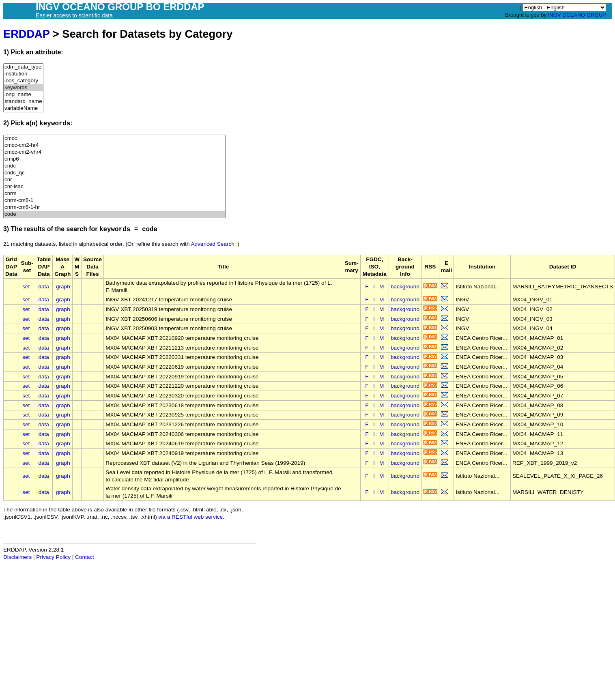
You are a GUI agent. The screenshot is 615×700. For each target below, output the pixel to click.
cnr (114, 180)
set (26, 287)
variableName (23, 108)
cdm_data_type (23, 67)
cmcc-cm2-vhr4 (114, 152)
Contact (85, 557)
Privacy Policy (53, 557)
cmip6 (114, 159)
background (405, 287)
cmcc (114, 138)
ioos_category (23, 81)
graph (63, 287)
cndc (114, 166)
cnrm (114, 194)
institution (23, 74)
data (43, 287)
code (114, 214)
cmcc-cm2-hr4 (114, 145)
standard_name (23, 102)
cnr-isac (114, 187)
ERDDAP (26, 34)
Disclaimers (17, 557)
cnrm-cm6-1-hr (114, 207)
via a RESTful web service (191, 517)
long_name (23, 95)
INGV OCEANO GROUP (577, 15)
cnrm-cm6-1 (114, 201)
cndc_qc (114, 173)
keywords (23, 88)
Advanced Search (212, 244)
